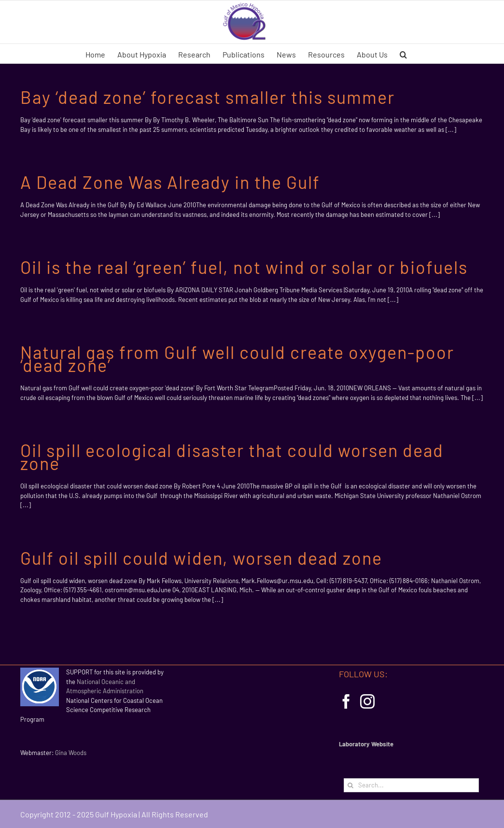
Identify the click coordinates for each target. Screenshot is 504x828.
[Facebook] (346, 701)
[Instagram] (367, 701)
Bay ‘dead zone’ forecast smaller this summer (208, 97)
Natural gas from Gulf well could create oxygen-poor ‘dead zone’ (237, 358)
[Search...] (411, 785)
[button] (403, 54)
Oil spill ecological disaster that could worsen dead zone (232, 457)
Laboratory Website (366, 744)
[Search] (351, 785)
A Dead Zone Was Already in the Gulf (170, 182)
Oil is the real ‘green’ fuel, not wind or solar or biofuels (244, 267)
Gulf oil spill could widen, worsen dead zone (201, 558)
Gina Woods (71, 753)
